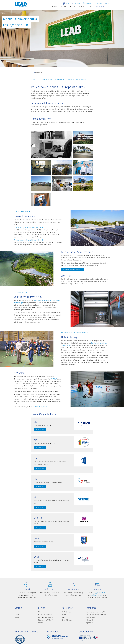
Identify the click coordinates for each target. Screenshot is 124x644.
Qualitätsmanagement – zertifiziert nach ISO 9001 (29, 228)
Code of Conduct (67, 620)
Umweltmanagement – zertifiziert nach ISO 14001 (29, 240)
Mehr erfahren (40, 430)
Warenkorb (98, 3)
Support (81, 7)
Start (32, 73)
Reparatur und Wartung (45, 617)
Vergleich (87, 3)
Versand (41, 623)
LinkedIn (17, 617)
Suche (66, 3)
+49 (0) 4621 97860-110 (100, 593)
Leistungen (64, 7)
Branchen (73, 7)
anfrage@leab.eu (97, 595)
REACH (64, 615)
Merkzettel (76, 3)
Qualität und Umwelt (47, 79)
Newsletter (18, 615)
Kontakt (17, 612)
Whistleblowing (90, 617)
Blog (108, 7)
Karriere (89, 7)
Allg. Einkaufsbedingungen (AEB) (95, 612)
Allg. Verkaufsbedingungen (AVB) (96, 615)
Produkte (54, 7)
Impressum (89, 623)
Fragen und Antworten (45, 615)
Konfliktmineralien (68, 612)
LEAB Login (42, 612)
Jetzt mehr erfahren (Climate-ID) (73, 270)
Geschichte (34, 79)
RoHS (64, 617)
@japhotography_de (41, 407)
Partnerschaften (60, 79)
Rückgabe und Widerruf (45, 620)
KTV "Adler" (54, 379)
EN (107, 3)
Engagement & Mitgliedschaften (78, 79)
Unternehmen (99, 7)
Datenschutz (90, 620)
